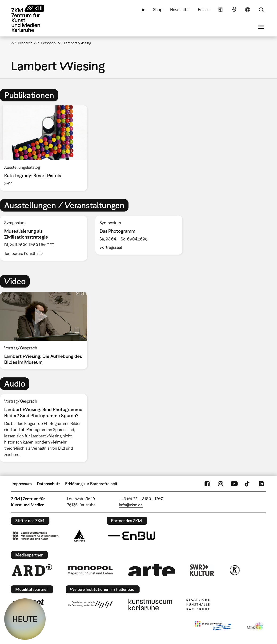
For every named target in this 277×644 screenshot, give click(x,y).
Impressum (22, 484)
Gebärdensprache (234, 10)
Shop (158, 10)
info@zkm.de (131, 505)
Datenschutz (49, 484)
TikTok (248, 484)
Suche (261, 10)
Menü (261, 27)
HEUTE (25, 619)
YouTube (234, 484)
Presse (204, 10)
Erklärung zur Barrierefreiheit (91, 484)
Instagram (221, 484)
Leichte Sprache (221, 10)
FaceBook (207, 484)
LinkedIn (261, 484)
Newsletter (180, 10)
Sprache (248, 10)
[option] (46, 148)
